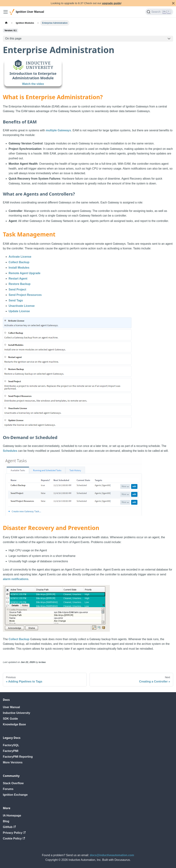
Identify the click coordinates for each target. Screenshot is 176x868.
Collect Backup (19, 262)
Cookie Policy (14, 838)
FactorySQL (11, 745)
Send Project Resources (25, 295)
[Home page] (6, 23)
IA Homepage (12, 816)
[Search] (159, 12)
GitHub (9, 827)
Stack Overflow (13, 783)
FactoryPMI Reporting (18, 757)
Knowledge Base (14, 724)
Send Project (17, 289)
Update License (19, 311)
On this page (13, 38)
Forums (8, 789)
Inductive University (17, 713)
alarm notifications (16, 579)
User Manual (11, 707)
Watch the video (33, 84)
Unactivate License (22, 306)
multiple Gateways (58, 130)
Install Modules (19, 268)
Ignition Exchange (15, 795)
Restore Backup (20, 284)
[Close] (173, 3)
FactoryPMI (11, 751)
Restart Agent (18, 279)
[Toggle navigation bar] (6, 12)
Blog (6, 821)
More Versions (13, 762)
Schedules (10, 451)
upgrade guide (112, 3)
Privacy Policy (14, 833)
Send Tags (16, 300)
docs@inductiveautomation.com (112, 855)
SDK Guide (10, 719)
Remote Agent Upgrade (24, 273)
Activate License (20, 257)
